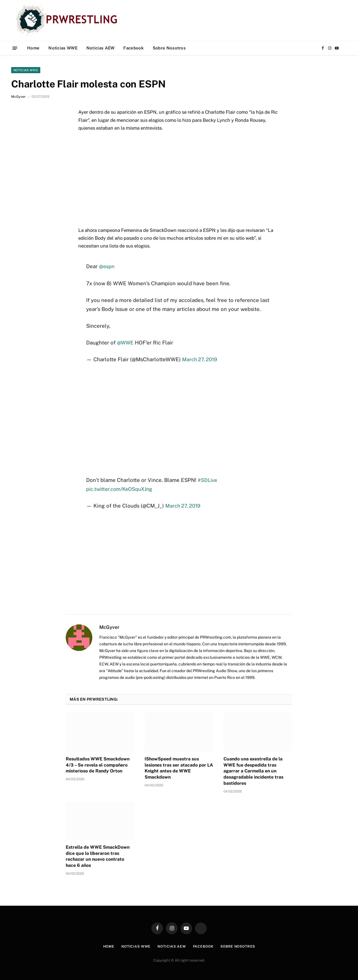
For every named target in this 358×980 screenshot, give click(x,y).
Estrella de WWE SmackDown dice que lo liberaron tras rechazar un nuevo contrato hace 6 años (98, 856)
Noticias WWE (63, 48)
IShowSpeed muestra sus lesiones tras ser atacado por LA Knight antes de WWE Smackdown (179, 768)
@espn (107, 266)
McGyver (18, 97)
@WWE (126, 342)
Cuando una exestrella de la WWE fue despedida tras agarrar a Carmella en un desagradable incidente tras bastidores (253, 771)
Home (33, 48)
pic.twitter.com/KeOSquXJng (121, 489)
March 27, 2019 (200, 359)
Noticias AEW (101, 48)
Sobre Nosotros (169, 48)
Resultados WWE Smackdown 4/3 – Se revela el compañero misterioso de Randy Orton (98, 765)
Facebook (133, 48)
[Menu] (15, 48)
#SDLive (208, 480)
